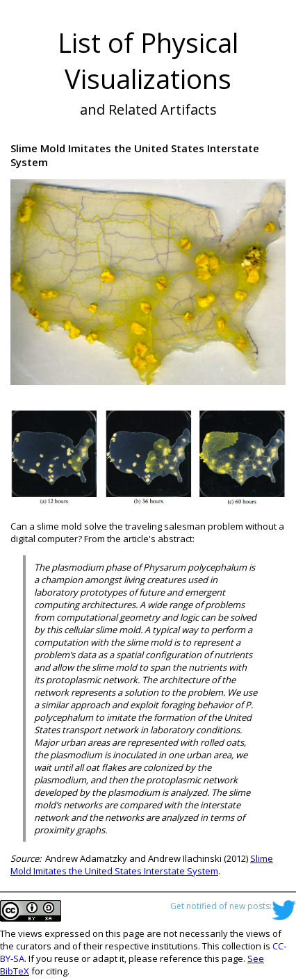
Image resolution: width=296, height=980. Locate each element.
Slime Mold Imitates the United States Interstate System (142, 865)
